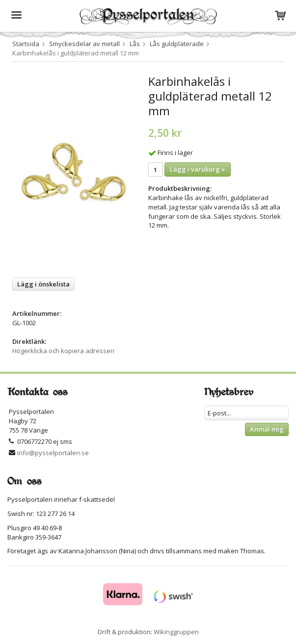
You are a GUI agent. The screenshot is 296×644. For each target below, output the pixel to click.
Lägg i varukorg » (198, 169)
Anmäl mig (267, 429)
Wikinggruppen (176, 632)
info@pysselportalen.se (53, 453)
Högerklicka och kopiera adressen (63, 351)
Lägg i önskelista (43, 284)
